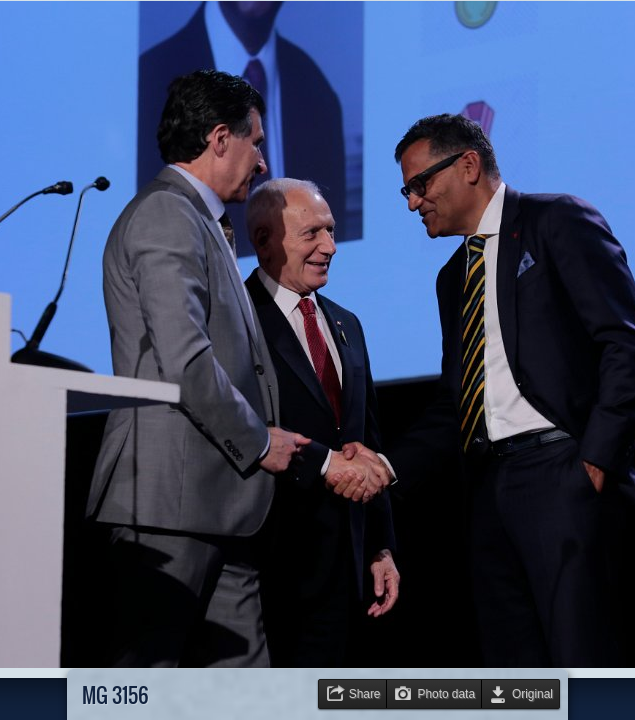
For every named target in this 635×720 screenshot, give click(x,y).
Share (365, 694)
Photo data (446, 694)
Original (532, 694)
